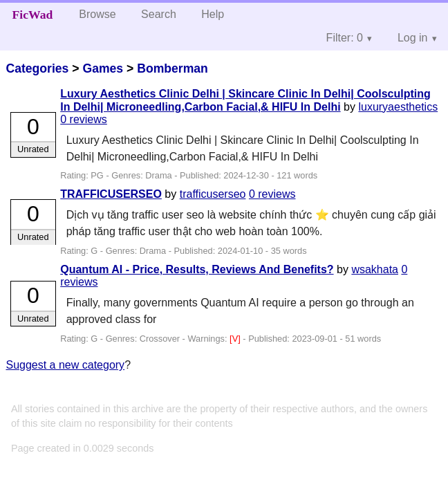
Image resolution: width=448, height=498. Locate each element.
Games (103, 68)
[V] (236, 339)
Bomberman (172, 68)
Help (213, 14)
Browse (97, 14)
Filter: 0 (345, 38)
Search (159, 14)
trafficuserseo (213, 194)
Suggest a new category (65, 365)
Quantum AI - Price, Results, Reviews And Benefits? (197, 269)
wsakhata (375, 269)
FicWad (33, 15)
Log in (413, 38)
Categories (37, 68)
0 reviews (84, 119)
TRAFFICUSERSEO (111, 194)
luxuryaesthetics (398, 107)
